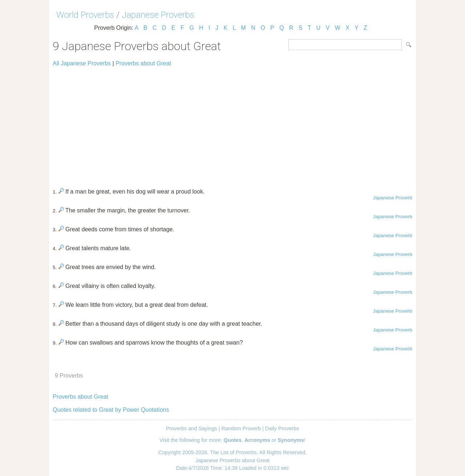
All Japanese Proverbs (82, 63)
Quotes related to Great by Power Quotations (111, 410)
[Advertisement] (232, 124)
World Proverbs (85, 15)
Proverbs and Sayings (192, 428)
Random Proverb (241, 428)
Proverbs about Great (143, 63)
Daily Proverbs (282, 428)
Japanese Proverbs (158, 15)
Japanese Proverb (393, 198)
